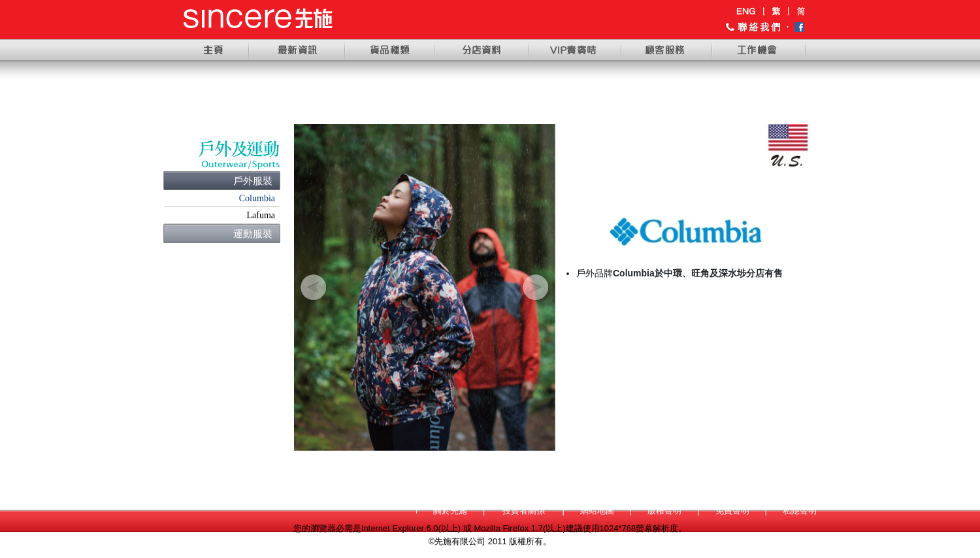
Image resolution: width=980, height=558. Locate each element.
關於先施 (450, 511)
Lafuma (261, 215)
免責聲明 (732, 511)
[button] (314, 287)
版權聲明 (664, 511)
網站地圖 (597, 511)
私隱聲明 (800, 511)
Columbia (257, 198)
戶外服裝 (253, 181)
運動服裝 (253, 234)
